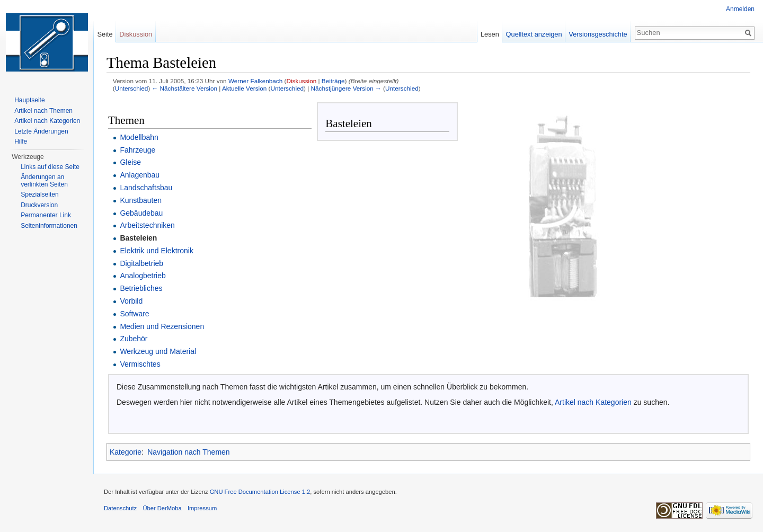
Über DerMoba (162, 508)
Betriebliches (141, 288)
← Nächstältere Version (185, 88)
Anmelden (740, 9)
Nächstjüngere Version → (346, 88)
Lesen (490, 34)
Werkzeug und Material (158, 351)
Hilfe (21, 141)
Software (134, 314)
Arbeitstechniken (147, 225)
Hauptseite (29, 100)
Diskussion (301, 81)
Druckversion (39, 205)
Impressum (202, 508)
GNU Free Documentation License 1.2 (260, 492)
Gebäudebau (141, 213)
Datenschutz (120, 508)
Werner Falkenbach (255, 81)
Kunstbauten (141, 200)
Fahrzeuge (137, 150)
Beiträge (333, 81)
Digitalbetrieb (141, 263)
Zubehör (134, 339)
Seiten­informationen (49, 226)
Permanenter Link (46, 215)
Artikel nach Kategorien (593, 402)
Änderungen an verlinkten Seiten (44, 181)
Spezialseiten (39, 194)
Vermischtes (140, 364)
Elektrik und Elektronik (157, 251)
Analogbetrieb (143, 276)
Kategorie (126, 452)
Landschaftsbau (146, 188)
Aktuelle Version (244, 88)
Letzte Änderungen (41, 131)
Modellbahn (139, 137)
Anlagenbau (140, 175)
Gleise (130, 162)
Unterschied (132, 88)
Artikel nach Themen (43, 111)
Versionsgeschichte (598, 34)
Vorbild (131, 301)
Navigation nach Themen (188, 452)
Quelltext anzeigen (534, 34)
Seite (105, 34)
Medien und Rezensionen (162, 326)
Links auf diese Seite (50, 167)
